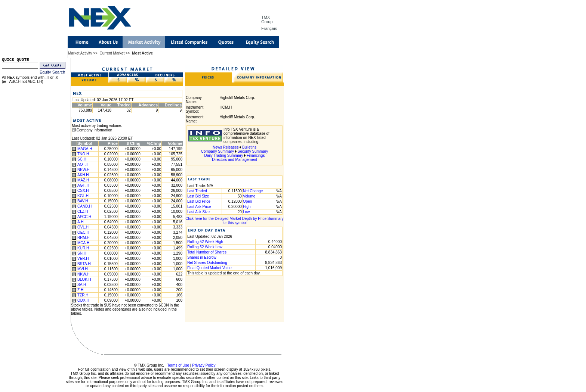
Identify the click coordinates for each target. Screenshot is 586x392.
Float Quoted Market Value (209, 268)
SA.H (82, 285)
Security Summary (253, 151)
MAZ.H (83, 180)
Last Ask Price (199, 207)
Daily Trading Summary (224, 155)
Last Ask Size (198, 212)
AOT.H (83, 164)
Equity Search (52, 72)
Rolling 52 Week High (205, 242)
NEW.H (84, 170)
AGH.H (83, 185)
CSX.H (83, 191)
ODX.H (83, 300)
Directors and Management (235, 160)
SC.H (82, 159)
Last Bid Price (199, 201)
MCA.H (83, 243)
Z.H (80, 290)
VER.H (83, 259)
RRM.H (84, 238)
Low (246, 212)
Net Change (253, 191)
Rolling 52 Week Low (205, 247)
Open (247, 201)
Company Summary (218, 151)
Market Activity (80, 53)
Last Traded (197, 191)
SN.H (82, 253)
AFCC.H (84, 217)
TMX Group (267, 19)
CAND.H (84, 206)
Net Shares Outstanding (207, 263)
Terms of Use (178, 365)
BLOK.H (84, 279)
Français (269, 28)
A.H (81, 222)
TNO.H (83, 154)
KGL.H (83, 196)
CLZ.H (83, 211)
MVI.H (83, 269)
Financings (256, 155)
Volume (249, 196)
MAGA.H (85, 149)
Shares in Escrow (202, 257)
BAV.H (83, 201)
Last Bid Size (198, 196)
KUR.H (83, 248)
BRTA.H (84, 264)
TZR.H (83, 295)
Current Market (112, 53)
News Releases (226, 147)
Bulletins (249, 147)
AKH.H (83, 175)
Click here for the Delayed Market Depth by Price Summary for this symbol (234, 221)
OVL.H (83, 227)
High (247, 207)
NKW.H (84, 274)
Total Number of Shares (207, 252)
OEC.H (83, 232)
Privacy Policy (204, 365)
